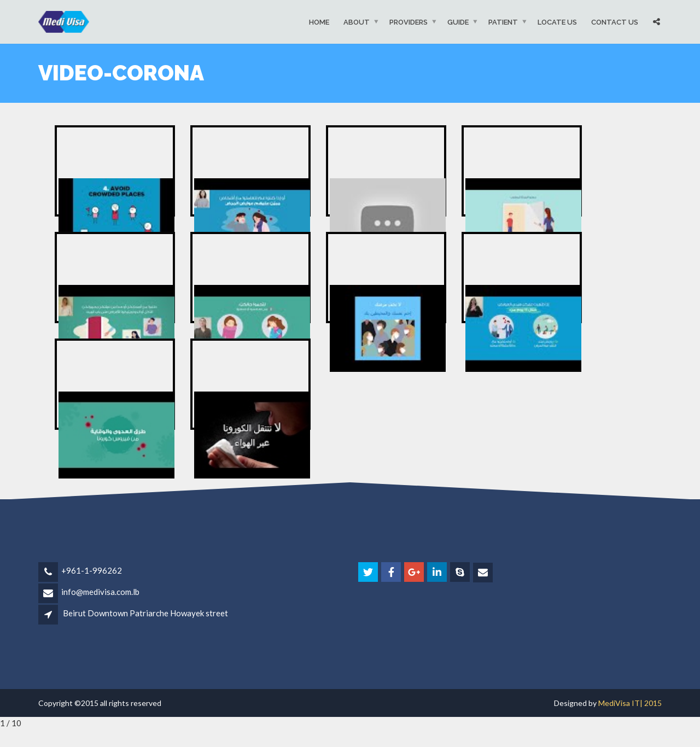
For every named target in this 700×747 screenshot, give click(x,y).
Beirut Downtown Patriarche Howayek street (145, 613)
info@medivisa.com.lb (100, 592)
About (357, 22)
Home (319, 22)
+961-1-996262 (92, 570)
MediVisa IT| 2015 (630, 703)
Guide (458, 22)
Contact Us (615, 22)
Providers (409, 22)
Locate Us (557, 22)
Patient (503, 22)
